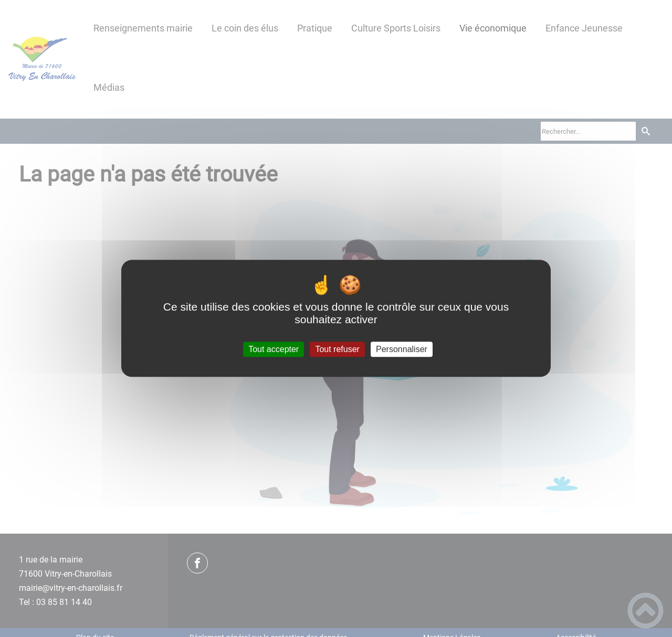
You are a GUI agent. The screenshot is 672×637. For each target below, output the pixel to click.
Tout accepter (274, 349)
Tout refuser (337, 349)
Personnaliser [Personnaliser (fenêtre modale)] (402, 349)
